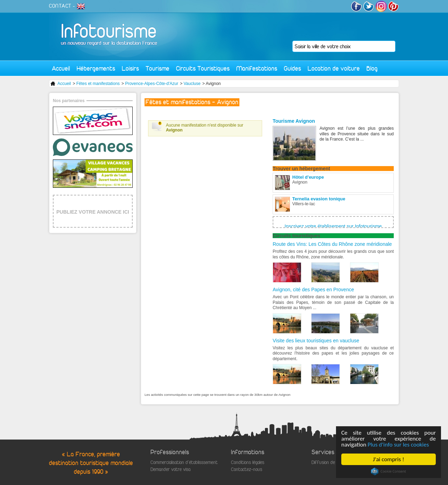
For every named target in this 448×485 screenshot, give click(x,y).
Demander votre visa (170, 469)
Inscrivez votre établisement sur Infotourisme (333, 226)
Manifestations (257, 68)
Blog (372, 68)
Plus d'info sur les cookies (398, 445)
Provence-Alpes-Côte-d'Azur (152, 84)
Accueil (61, 68)
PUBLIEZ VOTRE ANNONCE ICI (93, 212)
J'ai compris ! (388, 459)
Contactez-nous (247, 469)
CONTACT (60, 6)
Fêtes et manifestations (98, 84)
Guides (292, 68)
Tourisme (157, 68)
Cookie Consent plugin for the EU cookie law (388, 471)
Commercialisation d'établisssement (184, 462)
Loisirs (130, 68)
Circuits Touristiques (203, 68)
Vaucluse (192, 84)
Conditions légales (248, 462)
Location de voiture (334, 68)
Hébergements (96, 68)
